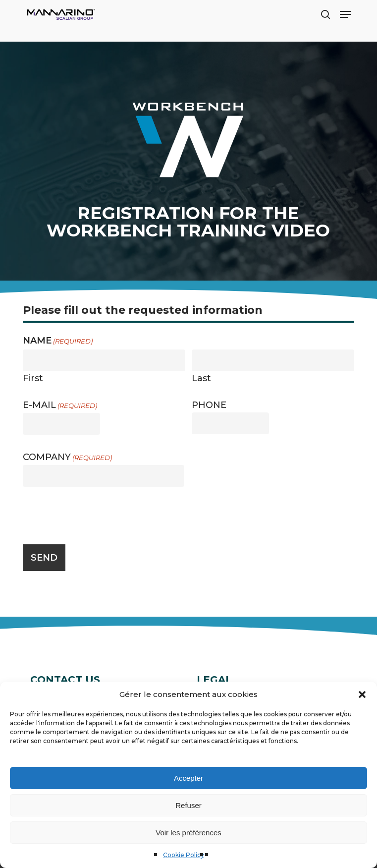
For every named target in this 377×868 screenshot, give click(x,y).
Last (201, 378)
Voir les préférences (188, 833)
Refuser (188, 805)
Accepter (188, 778)
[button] (362, 694)
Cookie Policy (184, 855)
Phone (209, 405)
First (33, 378)
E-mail (60, 405)
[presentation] (98, 514)
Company (67, 457)
